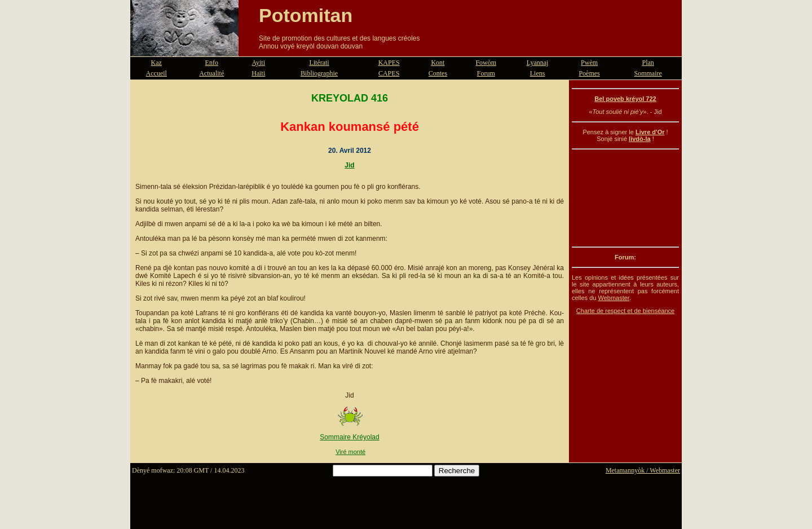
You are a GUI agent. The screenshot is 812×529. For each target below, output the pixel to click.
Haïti (258, 73)
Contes (438, 73)
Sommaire (648, 73)
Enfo (212, 63)
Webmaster (613, 298)
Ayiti (258, 63)
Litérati (319, 63)
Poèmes (589, 73)
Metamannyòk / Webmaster (643, 470)
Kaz (156, 63)
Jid (349, 165)
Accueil (156, 73)
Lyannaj (538, 63)
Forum (486, 73)
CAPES (389, 73)
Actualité (211, 73)
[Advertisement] (625, 198)
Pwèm (589, 63)
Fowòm (486, 63)
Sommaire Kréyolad (349, 437)
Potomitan (306, 15)
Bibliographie (319, 73)
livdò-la (640, 139)
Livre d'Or (650, 132)
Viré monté (350, 452)
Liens (538, 73)
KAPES (389, 63)
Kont (438, 63)
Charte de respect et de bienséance (625, 311)
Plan (648, 63)
